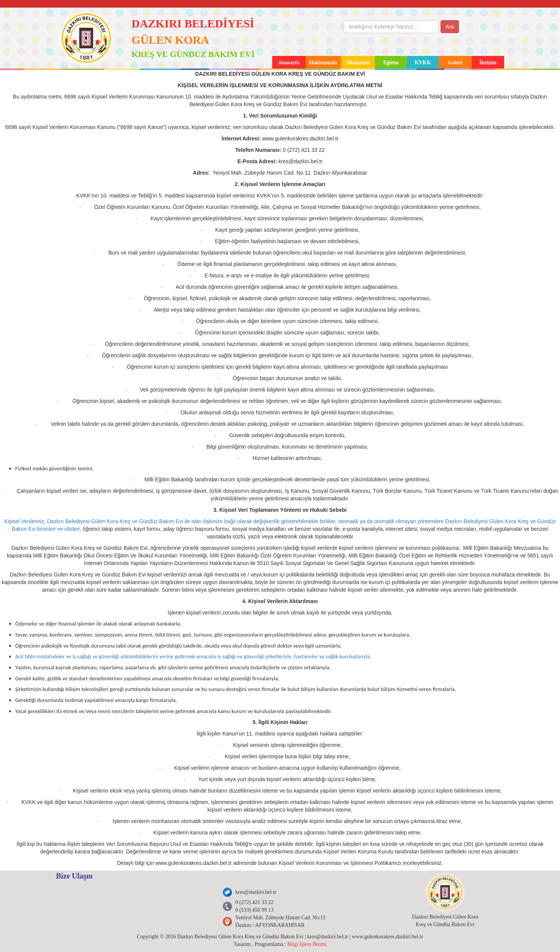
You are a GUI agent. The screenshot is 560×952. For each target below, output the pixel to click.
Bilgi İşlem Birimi (307, 944)
